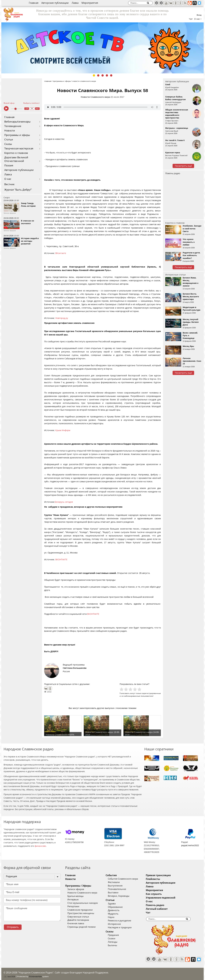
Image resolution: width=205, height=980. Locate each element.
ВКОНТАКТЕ (61, 560)
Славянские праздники (80, 910)
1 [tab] (94, 75)
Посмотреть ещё (183, 166)
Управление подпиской (169, 898)
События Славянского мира (127, 879)
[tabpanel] (102, 48)
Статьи (9, 140)
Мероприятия (90, 3)
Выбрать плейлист (32, 103)
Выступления (120, 886)
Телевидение (13, 126)
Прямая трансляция (167, 875)
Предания (118, 935)
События (116, 875)
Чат (191, 19)
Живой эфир (9, 103)
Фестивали (118, 882)
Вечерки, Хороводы (123, 896)
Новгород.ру (62, 318)
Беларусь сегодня (64, 502)
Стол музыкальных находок (83, 903)
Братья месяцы (75, 896)
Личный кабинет (166, 909)
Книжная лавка (76, 923)
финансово (40, 846)
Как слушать (163, 894)
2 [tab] (98, 75)
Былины (117, 945)
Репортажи (73, 906)
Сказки (116, 939)
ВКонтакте (61, 253)
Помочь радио (173, 173)
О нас (8, 179)
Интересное (119, 924)
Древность (118, 910)
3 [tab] (103, 75)
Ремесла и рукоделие (124, 921)
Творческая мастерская (19, 149)
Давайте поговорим (78, 920)
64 (32, 109)
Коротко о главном (16, 153)
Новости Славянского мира (95, 97)
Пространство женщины (81, 913)
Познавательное (121, 889)
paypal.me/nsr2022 (190, 845)
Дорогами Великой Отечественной (16, 159)
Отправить (13, 927)
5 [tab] (111, 75)
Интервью (73, 900)
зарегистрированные (151, 693)
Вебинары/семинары (17, 122)
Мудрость (118, 914)
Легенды (117, 942)
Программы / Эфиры (78, 886)
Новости (10, 131)
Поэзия (9, 166)
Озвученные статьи (78, 917)
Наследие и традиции (124, 927)
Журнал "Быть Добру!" (18, 190)
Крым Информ (63, 430)
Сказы (8, 144)
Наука (116, 917)
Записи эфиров (76, 889)
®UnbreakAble (35, 974)
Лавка (75, 3)
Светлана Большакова (75, 668)
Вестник (9, 184)
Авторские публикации (55, 3)
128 (27, 109)
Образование (120, 907)
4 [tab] (107, 75)
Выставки (118, 893)
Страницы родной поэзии (82, 927)
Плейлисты (162, 879)
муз (37, 109)
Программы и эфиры (17, 135)
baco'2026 (9, 974)
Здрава (116, 904)
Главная (34, 3)
